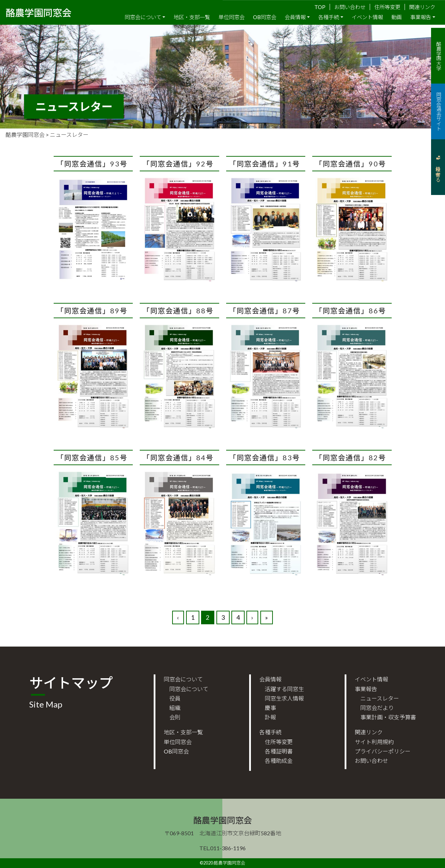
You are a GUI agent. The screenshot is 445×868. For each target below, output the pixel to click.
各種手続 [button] (329, 17)
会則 (175, 717)
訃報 (270, 717)
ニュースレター (380, 698)
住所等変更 (387, 7)
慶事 (270, 708)
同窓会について (189, 689)
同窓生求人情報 (284, 698)
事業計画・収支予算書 (388, 717)
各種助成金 (279, 761)
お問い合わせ (350, 7)
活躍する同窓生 (284, 689)
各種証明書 (279, 751)
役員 (175, 698)
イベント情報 (367, 17)
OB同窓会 (265, 17)
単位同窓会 (232, 17)
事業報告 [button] (421, 17)
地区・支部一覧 (192, 17)
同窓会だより (377, 708)
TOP (320, 7)
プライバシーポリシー (383, 751)
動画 (397, 17)
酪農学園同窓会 (39, 12)
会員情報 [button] (295, 17)
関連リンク (422, 7)
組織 (175, 708)
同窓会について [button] (143, 17)
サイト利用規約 (374, 742)
